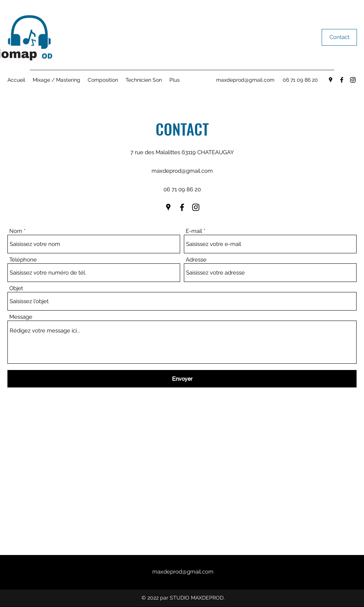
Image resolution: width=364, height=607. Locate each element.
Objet (16, 288)
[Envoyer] (182, 379)
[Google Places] (331, 80)
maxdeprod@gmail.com (245, 80)
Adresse (196, 260)
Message (21, 317)
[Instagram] (353, 80)
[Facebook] (342, 80)
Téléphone (23, 260)
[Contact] (339, 37)
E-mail (194, 231)
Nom (16, 231)
